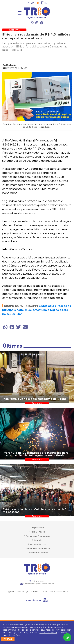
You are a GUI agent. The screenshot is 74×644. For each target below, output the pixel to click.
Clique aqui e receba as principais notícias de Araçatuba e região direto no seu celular (37, 310)
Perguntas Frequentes (38, 536)
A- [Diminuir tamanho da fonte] (29, 3)
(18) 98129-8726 (37, 581)
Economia (14, 30)
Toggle (42, 3)
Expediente (38, 527)
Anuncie (38, 540)
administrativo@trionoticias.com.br (37, 584)
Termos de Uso (38, 544)
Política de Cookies (48, 633)
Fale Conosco (38, 532)
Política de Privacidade (38, 548)
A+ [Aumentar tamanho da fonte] (33, 3)
